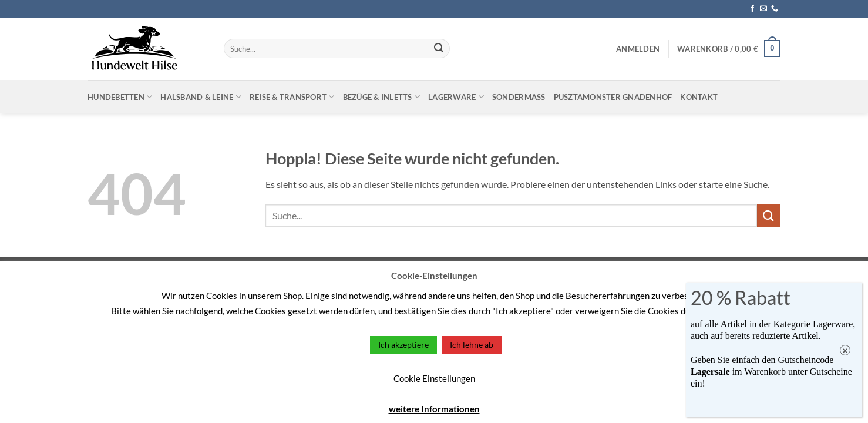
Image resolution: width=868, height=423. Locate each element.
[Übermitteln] (439, 49)
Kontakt (699, 97)
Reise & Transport (292, 97)
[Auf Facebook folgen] (752, 9)
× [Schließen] (845, 350)
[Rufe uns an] (775, 9)
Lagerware (456, 97)
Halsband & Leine (201, 97)
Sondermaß (519, 97)
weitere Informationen (434, 409)
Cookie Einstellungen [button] (434, 378)
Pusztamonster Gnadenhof (613, 97)
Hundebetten (120, 97)
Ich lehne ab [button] (472, 345)
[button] (638, 49)
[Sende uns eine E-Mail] (763, 9)
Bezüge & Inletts (382, 97)
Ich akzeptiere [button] (403, 345)
